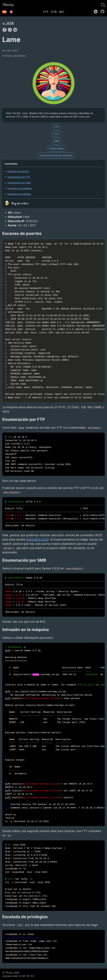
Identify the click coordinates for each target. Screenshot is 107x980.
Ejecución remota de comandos (56, 156)
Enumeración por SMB (19, 183)
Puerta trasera (56, 148)
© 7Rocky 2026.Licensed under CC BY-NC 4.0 (18, 974)
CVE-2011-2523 (38, 539)
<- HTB (8, 23)
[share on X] (10, 31)
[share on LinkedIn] (15, 31)
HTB (54, 12)
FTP (56, 127)
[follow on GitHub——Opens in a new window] (103, 11)
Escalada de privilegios (19, 194)
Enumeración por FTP (19, 177)
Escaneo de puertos (18, 171)
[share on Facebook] (5, 31)
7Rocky (8, 5)
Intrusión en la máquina (19, 188)
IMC (62, 12)
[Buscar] (103, 4)
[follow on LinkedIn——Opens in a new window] (97, 11)
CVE (56, 134)
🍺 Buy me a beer (16, 203)
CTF (46, 12)
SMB (56, 141)
